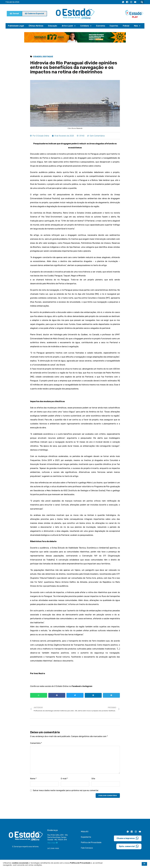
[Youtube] (135, 2)
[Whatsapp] (123, 2)
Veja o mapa (53, 843)
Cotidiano (86, 26)
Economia (101, 26)
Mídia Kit (85, 832)
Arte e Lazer (69, 26)
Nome (33, 779)
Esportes (114, 26)
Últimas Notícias (36, 26)
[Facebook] (127, 2)
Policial (126, 26)
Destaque (48, 57)
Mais (137, 26)
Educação (53, 26)
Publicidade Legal (16, 26)
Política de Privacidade (91, 842)
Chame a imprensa (128, 838)
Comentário (36, 743)
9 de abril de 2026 (12, 2)
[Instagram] (131, 2)
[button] (142, 2)
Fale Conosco (87, 848)
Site (93, 779)
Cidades (37, 57)
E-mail (64, 779)
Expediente (86, 837)
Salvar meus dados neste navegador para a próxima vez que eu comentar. (66, 790)
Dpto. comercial (129, 846)
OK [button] (144, 864)
